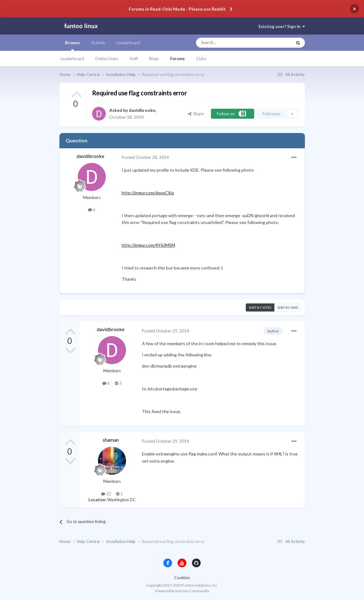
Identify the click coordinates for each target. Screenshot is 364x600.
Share (196, 114)
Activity (98, 43)
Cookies (182, 577)
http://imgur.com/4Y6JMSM (148, 245)
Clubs (201, 59)
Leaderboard (72, 59)
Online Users (107, 59)
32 (106, 494)
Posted (145, 157)
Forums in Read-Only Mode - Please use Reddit (177, 9)
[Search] (232, 43)
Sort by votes (260, 307)
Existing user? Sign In (282, 26)
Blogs (154, 59)
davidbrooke (142, 110)
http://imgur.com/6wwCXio (148, 193)
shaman (111, 440)
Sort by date (288, 307)
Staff (134, 59)
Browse (72, 45)
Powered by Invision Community (182, 591)
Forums (177, 59)
